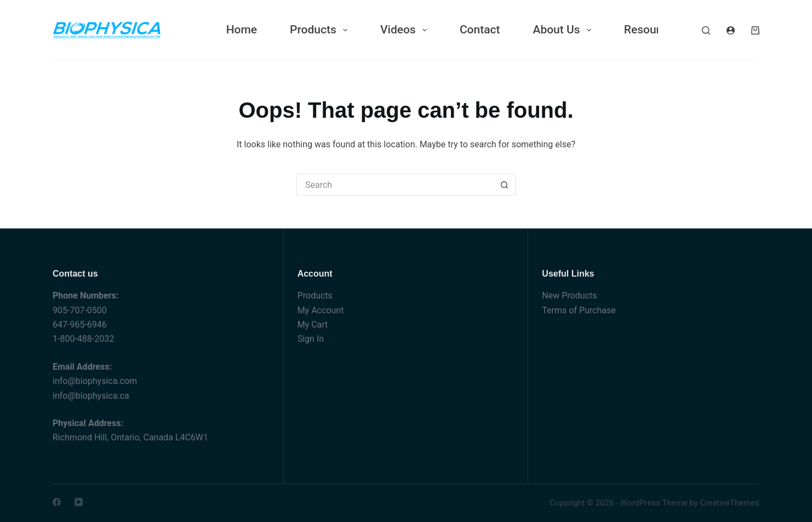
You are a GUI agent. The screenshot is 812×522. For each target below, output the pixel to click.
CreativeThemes (730, 503)
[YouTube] (79, 502)
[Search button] (505, 185)
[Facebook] (57, 502)
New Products (569, 296)
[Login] (731, 30)
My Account (321, 310)
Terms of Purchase (579, 310)
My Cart (313, 325)
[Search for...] (395, 185)
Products (315, 296)
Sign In (311, 339)
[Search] (706, 30)
